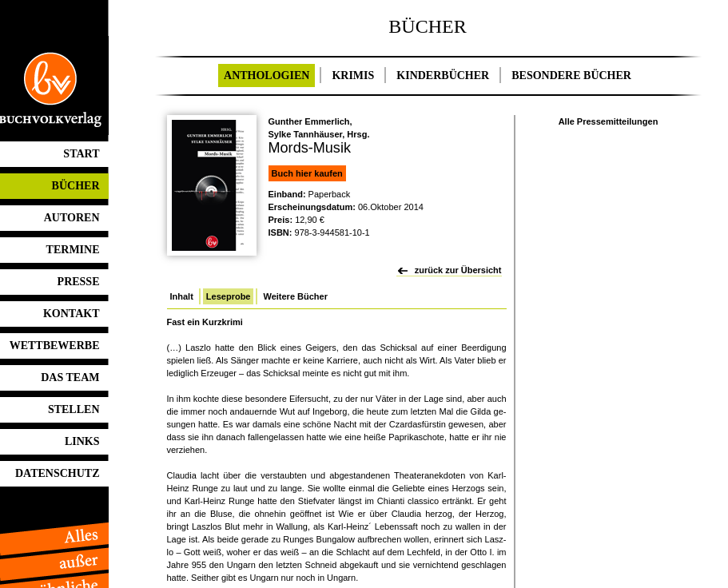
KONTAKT (72, 314)
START (81, 154)
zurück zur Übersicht (458, 270)
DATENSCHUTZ (58, 473)
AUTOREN (72, 218)
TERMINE (73, 250)
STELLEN (74, 409)
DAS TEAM (70, 377)
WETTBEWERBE (55, 346)
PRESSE (79, 282)
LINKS (82, 441)
